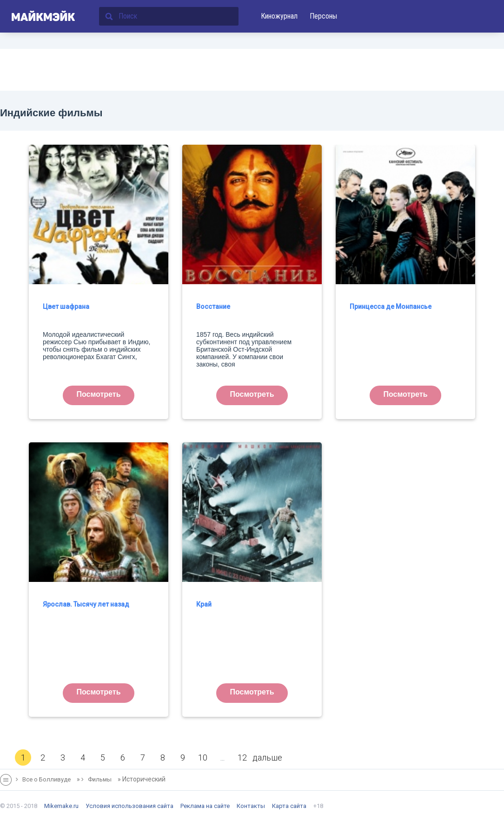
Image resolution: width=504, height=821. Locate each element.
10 (203, 758)
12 (242, 758)
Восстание (213, 307)
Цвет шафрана (66, 307)
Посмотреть (99, 394)
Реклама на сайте (205, 806)
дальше (267, 758)
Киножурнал (279, 16)
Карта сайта (289, 806)
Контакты (251, 806)
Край (204, 604)
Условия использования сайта (129, 806)
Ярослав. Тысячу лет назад (86, 604)
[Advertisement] (252, 70)
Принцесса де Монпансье (391, 307)
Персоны (323, 16)
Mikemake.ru (61, 806)
